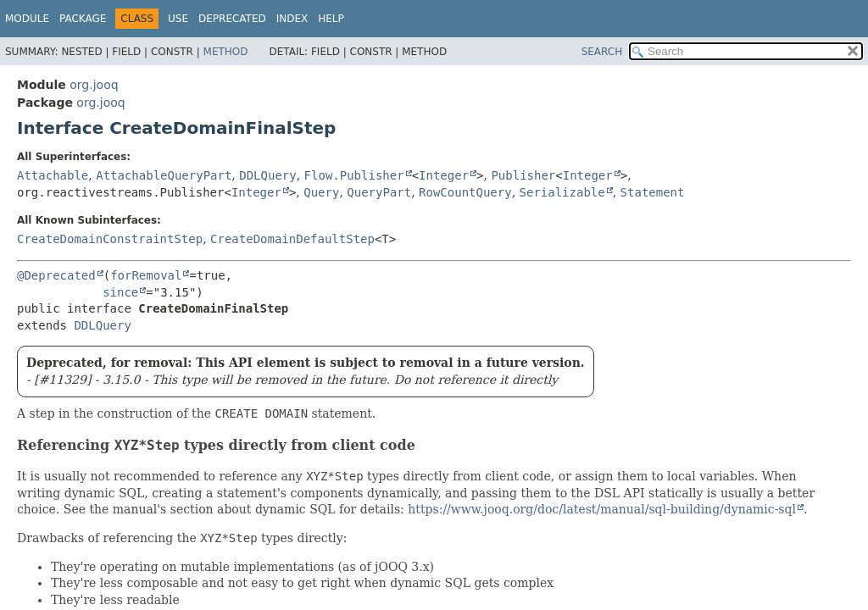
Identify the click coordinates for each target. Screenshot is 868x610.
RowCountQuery (465, 192)
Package (83, 19)
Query (321, 192)
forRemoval (146, 275)
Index (292, 19)
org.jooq (94, 85)
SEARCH (602, 52)
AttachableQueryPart (164, 175)
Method (226, 52)
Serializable (562, 192)
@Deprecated (56, 275)
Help (331, 19)
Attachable (53, 175)
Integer (444, 175)
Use (178, 19)
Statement (653, 192)
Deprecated (232, 19)
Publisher (523, 175)
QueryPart (379, 192)
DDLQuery (267, 175)
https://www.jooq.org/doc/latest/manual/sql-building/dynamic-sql (602, 509)
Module (27, 19)
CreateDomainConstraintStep (110, 239)
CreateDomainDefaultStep (292, 239)
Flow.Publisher (354, 175)
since (120, 292)
